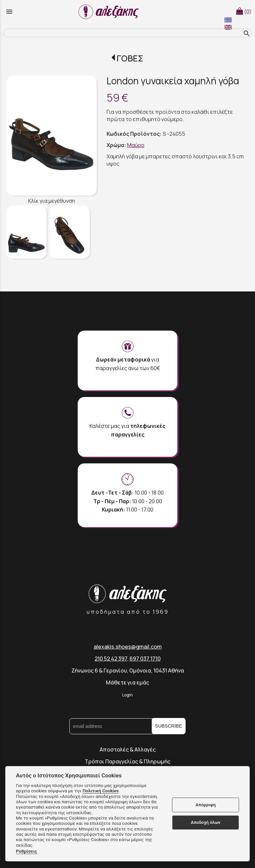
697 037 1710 (145, 659)
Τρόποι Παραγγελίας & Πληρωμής (127, 761)
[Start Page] (110, 12)
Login (127, 695)
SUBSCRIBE (169, 726)
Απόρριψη (206, 805)
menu (9, 12)
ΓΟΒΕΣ (130, 58)
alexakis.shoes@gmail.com (128, 647)
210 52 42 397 (111, 659)
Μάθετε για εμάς (127, 682)
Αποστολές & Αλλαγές (128, 750)
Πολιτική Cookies (100, 791)
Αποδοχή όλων (206, 822)
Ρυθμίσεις (27, 851)
